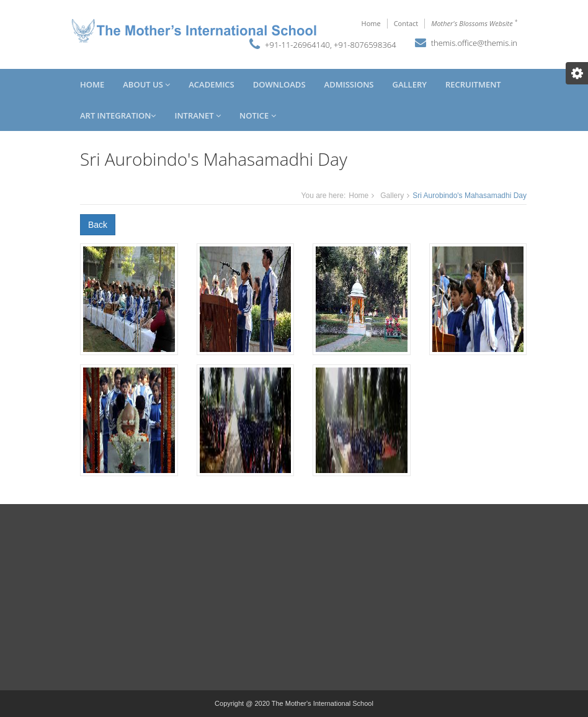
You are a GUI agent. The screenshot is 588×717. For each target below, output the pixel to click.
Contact (406, 23)
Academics (212, 84)
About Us (146, 84)
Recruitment (473, 84)
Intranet (198, 115)
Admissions (349, 84)
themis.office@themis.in (474, 43)
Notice (258, 115)
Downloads (279, 84)
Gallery (409, 84)
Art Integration (118, 115)
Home (371, 23)
